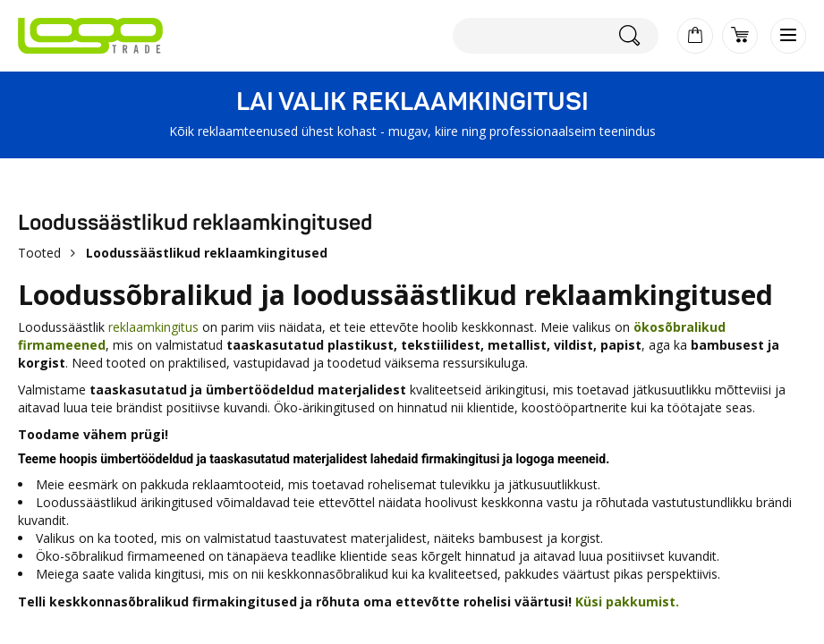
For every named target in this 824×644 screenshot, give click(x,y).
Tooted (39, 253)
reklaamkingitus (153, 327)
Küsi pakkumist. (627, 602)
